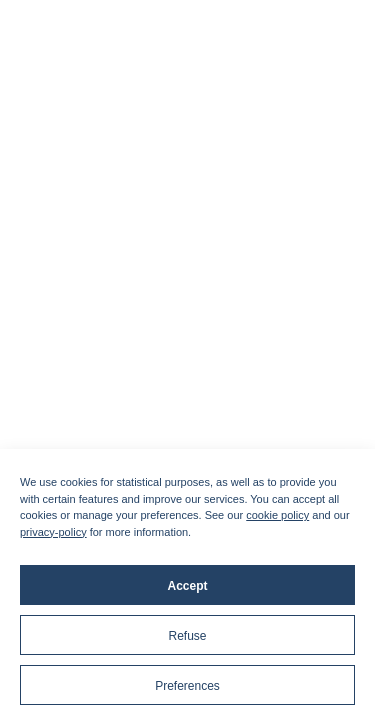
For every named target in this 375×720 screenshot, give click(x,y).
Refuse (187, 636)
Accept (187, 586)
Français (141, 269)
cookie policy (277, 515)
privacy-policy (53, 532)
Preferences (187, 686)
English (238, 269)
